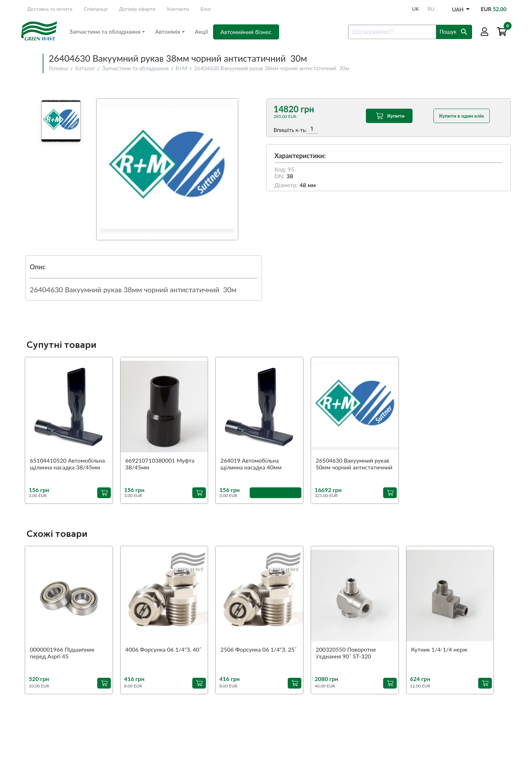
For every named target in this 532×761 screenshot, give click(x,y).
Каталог (85, 68)
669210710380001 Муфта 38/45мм (160, 464)
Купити (389, 116)
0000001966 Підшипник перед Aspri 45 (62, 653)
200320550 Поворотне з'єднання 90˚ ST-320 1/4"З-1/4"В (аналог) (346, 653)
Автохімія (170, 31)
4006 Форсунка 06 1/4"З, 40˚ (163, 649)
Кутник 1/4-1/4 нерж (439, 649)
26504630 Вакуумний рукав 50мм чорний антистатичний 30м (354, 464)
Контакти (178, 9)
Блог (206, 9)
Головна (58, 68)
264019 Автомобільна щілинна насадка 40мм (251, 464)
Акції (201, 31)
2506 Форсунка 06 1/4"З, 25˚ (258, 649)
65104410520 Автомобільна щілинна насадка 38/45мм (67, 464)
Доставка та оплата (50, 9)
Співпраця (96, 9)
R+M (182, 68)
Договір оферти (137, 9)
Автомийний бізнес (246, 32)
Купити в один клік (462, 116)
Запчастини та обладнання (107, 31)
